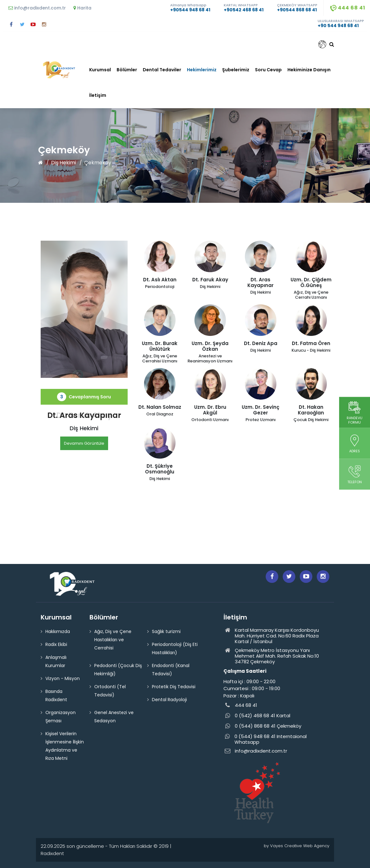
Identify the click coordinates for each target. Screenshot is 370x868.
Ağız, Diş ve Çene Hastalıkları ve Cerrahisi (113, 640)
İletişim (98, 95)
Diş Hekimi (64, 163)
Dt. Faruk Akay (84, 415)
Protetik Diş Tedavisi (174, 687)
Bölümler (127, 70)
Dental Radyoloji (169, 700)
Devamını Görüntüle (84, 443)
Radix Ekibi (56, 644)
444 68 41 (348, 8)
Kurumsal (100, 70)
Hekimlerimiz (202, 70)
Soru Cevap (268, 70)
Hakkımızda (58, 631)
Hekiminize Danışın (309, 70)
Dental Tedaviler (162, 70)
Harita (82, 8)
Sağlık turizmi (166, 631)
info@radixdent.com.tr (37, 8)
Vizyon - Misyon (63, 678)
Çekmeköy (98, 163)
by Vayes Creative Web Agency (297, 846)
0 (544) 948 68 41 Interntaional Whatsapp (265, 739)
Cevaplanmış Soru (84, 397)
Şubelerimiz (236, 70)
